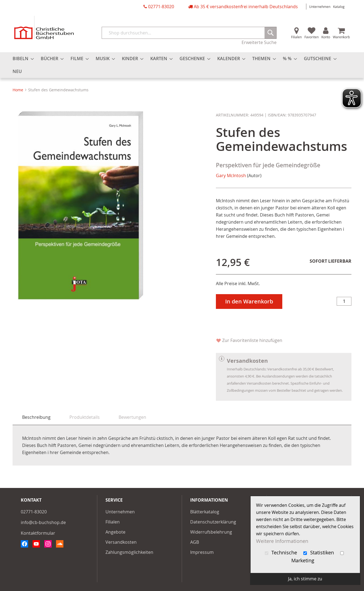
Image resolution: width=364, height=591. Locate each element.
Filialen (296, 37)
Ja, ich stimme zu (305, 579)
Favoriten (312, 37)
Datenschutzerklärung (213, 522)
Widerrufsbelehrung (211, 532)
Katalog (339, 7)
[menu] (182, 65)
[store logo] (44, 27)
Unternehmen (320, 7)
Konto (326, 37)
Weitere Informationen (282, 541)
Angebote (115, 532)
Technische (282, 553)
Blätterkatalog (205, 512)
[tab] (36, 417)
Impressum (202, 552)
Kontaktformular (38, 533)
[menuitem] (22, 59)
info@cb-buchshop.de (43, 522)
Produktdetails (85, 417)
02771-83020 (161, 7)
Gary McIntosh (231, 175)
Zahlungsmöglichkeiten (129, 552)
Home (18, 90)
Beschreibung (36, 417)
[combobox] (189, 33)
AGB (195, 542)
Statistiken (319, 553)
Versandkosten (121, 542)
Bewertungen (132, 417)
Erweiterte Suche (259, 42)
